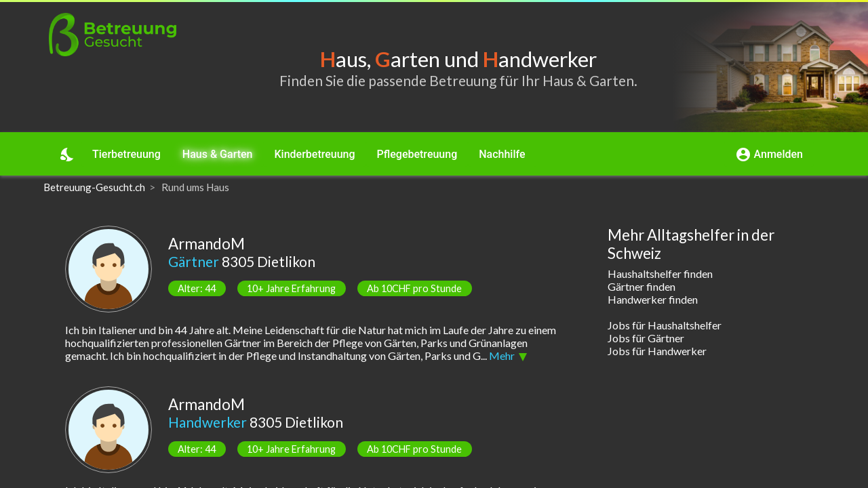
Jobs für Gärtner (646, 338)
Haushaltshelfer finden (660, 273)
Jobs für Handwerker (657, 351)
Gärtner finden (642, 286)
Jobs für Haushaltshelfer (665, 325)
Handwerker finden (653, 299)
